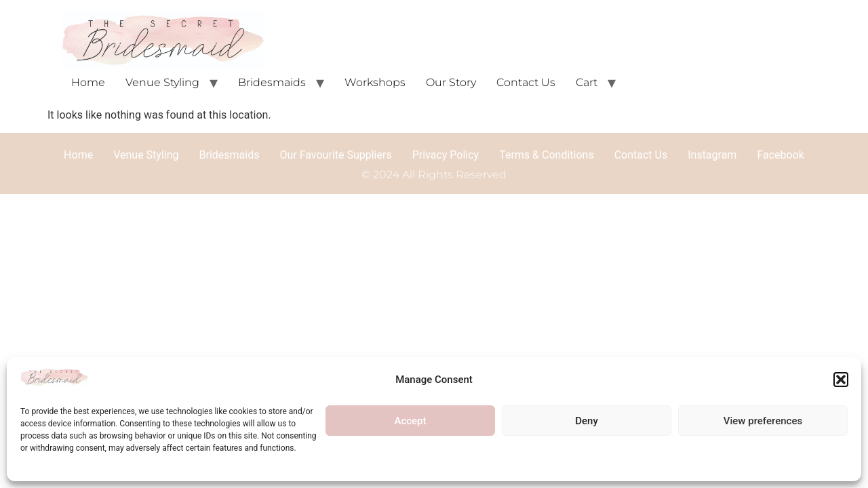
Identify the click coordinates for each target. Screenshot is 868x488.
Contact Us (526, 82)
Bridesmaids (272, 82)
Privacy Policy (446, 155)
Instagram (712, 155)
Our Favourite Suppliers (335, 155)
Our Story (451, 82)
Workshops (375, 82)
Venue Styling (162, 82)
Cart (587, 82)
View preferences (763, 421)
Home (88, 82)
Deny (587, 421)
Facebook (780, 155)
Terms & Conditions (547, 155)
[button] (841, 380)
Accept (410, 421)
